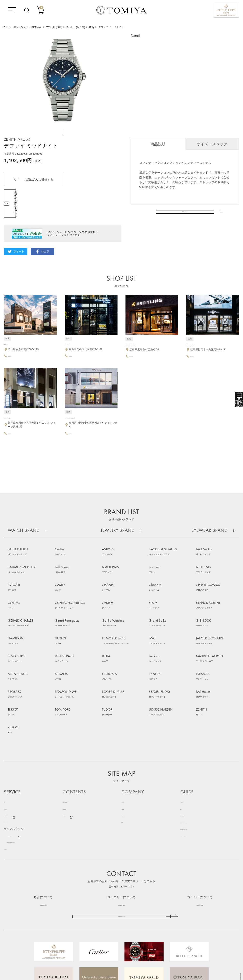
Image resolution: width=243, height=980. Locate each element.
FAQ (183, 734)
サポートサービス (192, 747)
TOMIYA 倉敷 (13, 330)
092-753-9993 (199, 341)
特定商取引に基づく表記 (196, 754)
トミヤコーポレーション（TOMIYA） (22, 27)
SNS (124, 747)
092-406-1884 (77, 418)
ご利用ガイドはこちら (185, 217)
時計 (7, 727)
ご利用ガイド (189, 727)
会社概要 (127, 727)
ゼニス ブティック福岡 (19, 403)
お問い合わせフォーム (122, 847)
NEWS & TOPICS (74, 727)
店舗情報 (127, 734)
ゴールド (10, 774)
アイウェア (11, 747)
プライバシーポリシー (194, 760)
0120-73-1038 (200, 829)
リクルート (128, 741)
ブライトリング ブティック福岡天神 (89, 403)
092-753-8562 (16, 418)
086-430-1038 (16, 341)
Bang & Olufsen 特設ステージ (26, 767)
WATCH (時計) (54, 27)
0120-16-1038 (121, 829)
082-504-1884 (138, 341)
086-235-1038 (43, 829)
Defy (92, 27)
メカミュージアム (77, 330)
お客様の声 (70, 734)
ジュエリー (11, 734)
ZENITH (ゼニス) (76, 27)
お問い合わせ (189, 741)
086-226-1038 (77, 341)
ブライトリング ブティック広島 (147, 330)
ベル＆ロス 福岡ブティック (205, 330)
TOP (239, 977)
